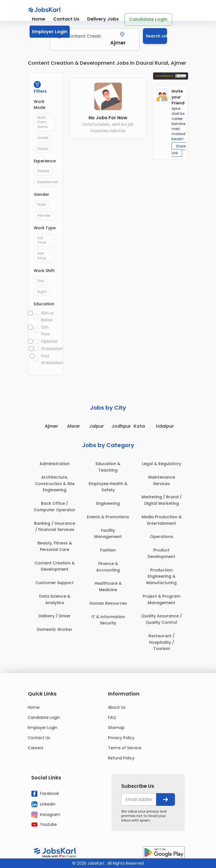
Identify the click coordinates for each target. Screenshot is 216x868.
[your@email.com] (139, 799)
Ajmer (51, 426)
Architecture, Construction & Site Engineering (55, 484)
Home (39, 19)
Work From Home (42, 122)
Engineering (108, 503)
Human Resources (108, 603)
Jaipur (97, 426)
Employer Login (50, 32)
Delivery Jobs (103, 19)
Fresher (43, 171)
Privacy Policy (121, 738)
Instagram (46, 815)
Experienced (48, 182)
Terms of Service (125, 748)
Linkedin (43, 804)
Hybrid (43, 149)
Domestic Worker (55, 629)
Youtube (44, 824)
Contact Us (66, 19)
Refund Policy (121, 758)
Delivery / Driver (55, 616)
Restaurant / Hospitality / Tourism (162, 642)
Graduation (49, 349)
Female (44, 215)
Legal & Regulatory (162, 464)
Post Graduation (49, 359)
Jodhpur (121, 426)
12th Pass (45, 331)
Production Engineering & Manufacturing (161, 577)
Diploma (49, 341)
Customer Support (55, 583)
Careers (36, 748)
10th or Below (48, 317)
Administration (55, 464)
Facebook (45, 794)
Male (41, 204)
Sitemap (116, 728)
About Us (117, 707)
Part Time (42, 256)
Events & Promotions (108, 517)
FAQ (112, 717)
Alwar (74, 426)
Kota (139, 426)
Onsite (43, 138)
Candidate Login (148, 19)
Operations (162, 537)
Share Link (179, 150)
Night (42, 292)
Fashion (108, 550)
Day (41, 281)
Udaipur (165, 426)
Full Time (42, 240)
